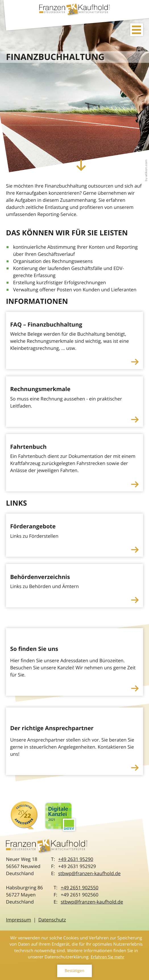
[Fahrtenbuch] (74, 463)
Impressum (18, 920)
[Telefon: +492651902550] (79, 887)
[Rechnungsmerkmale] (74, 401)
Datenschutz (52, 920)
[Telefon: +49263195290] (76, 859)
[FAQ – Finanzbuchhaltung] (74, 341)
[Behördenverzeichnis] (74, 585)
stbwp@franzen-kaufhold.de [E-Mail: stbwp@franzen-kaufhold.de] (90, 873)
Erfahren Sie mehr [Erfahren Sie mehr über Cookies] (107, 957)
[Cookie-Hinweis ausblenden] (74, 971)
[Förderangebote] (74, 535)
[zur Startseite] (74, 11)
